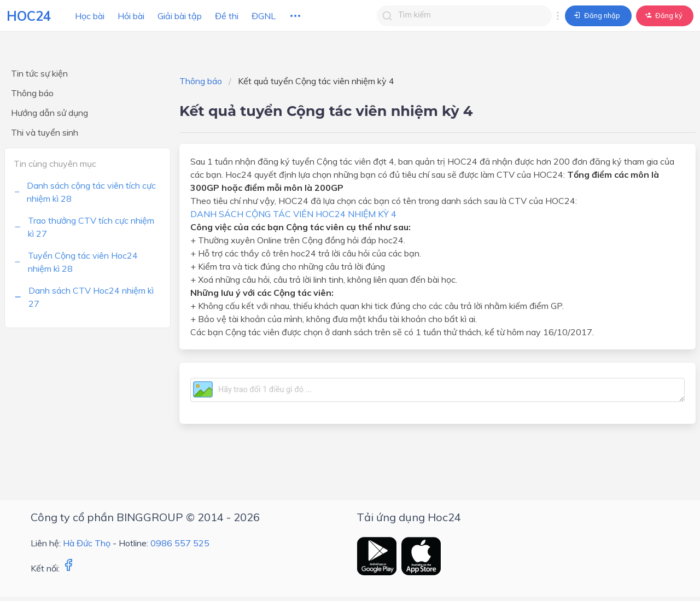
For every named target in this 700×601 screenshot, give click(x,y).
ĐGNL (264, 16)
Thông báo (201, 81)
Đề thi (227, 16)
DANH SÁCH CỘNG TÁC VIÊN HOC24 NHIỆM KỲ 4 (293, 214)
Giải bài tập (180, 16)
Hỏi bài (131, 16)
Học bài (90, 16)
